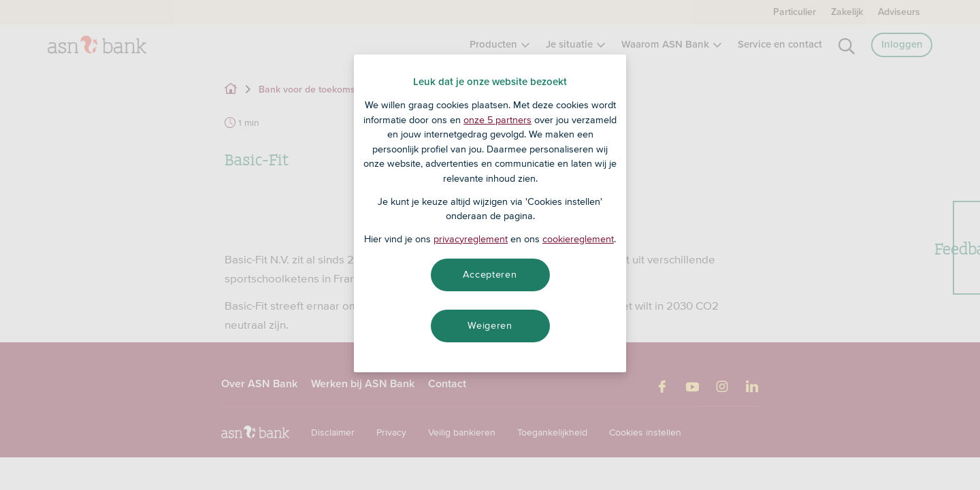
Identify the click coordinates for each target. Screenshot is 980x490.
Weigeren (490, 325)
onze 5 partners (497, 120)
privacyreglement (471, 239)
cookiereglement (578, 239)
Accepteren (490, 274)
